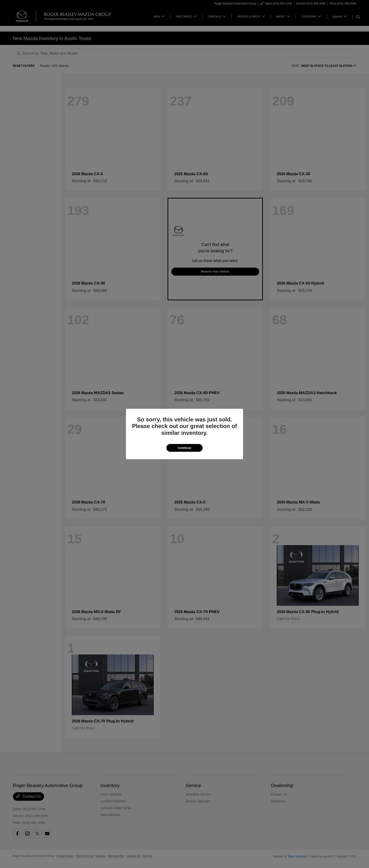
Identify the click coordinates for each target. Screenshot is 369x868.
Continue (184, 448)
